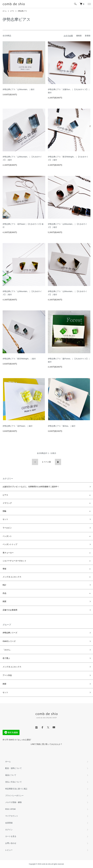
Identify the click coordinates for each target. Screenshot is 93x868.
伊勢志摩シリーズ (10, 633)
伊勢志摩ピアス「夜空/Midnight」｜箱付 (19, 359)
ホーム (5, 11)
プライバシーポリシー (14, 796)
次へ (58, 462)
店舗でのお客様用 (10, 610)
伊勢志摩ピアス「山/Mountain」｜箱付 (19, 89)
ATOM (13, 809)
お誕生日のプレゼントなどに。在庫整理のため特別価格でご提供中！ (31, 487)
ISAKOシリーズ (9, 641)
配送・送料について (13, 768)
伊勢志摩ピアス (22, 11)
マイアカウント (12, 816)
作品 (4, 593)
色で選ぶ (6, 658)
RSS (7, 809)
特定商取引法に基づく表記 (16, 789)
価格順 (79, 36)
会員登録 (9, 823)
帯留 (4, 569)
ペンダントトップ (10, 544)
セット (5, 519)
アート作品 (7, 675)
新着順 (88, 36)
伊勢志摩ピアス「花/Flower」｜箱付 (18, 426)
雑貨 (4, 601)
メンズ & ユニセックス (12, 577)
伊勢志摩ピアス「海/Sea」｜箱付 (62, 426)
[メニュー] (89, 4)
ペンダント (7, 536)
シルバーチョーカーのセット (15, 561)
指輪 (4, 511)
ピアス (12, 11)
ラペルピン (7, 528)
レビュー (9, 850)
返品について (11, 775)
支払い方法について (13, 782)
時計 (4, 585)
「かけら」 (7, 650)
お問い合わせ (11, 843)
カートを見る (11, 836)
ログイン (9, 830)
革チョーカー (8, 553)
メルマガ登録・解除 (13, 802)
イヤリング (7, 503)
